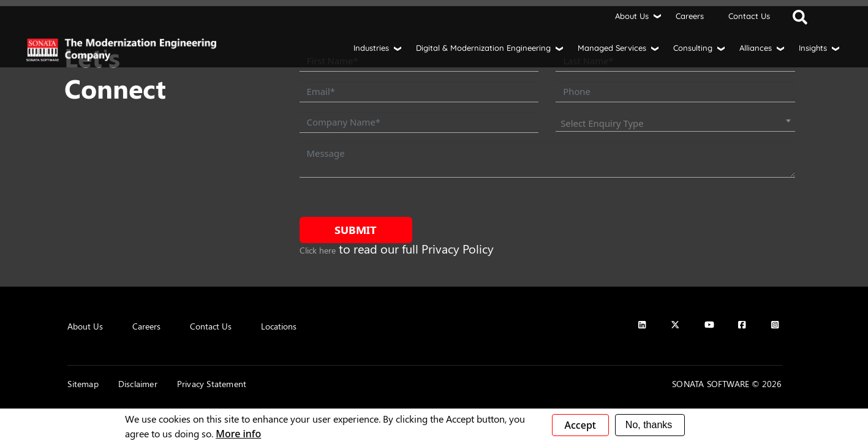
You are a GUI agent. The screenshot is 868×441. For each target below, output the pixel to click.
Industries (371, 48)
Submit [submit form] (356, 229)
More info (238, 434)
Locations (279, 326)
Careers (690, 16)
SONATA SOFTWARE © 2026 (727, 384)
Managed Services (612, 48)
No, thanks (649, 425)
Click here (318, 250)
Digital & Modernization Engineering (483, 48)
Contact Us (749, 16)
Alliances (756, 48)
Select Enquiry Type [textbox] (602, 123)
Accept (580, 425)
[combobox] (675, 123)
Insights (813, 48)
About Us (632, 16)
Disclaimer (138, 384)
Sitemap (83, 384)
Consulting (693, 48)
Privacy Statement (212, 384)
